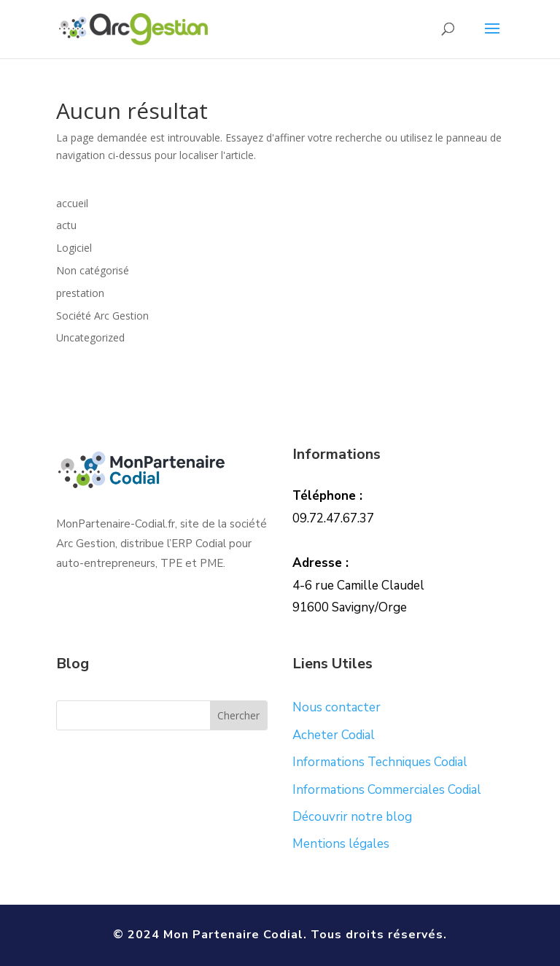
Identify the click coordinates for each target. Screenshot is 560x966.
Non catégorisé (93, 270)
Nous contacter (337, 707)
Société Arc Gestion (102, 316)
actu (66, 225)
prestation (80, 293)
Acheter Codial (334, 735)
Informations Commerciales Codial (387, 790)
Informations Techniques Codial (380, 762)
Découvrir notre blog (352, 817)
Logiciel (74, 248)
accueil (72, 203)
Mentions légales (341, 844)
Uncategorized (90, 337)
